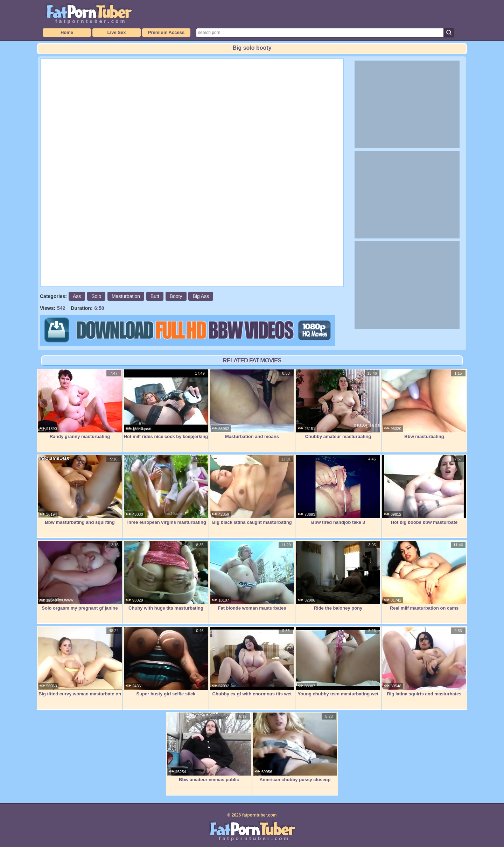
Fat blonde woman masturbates (252, 576)
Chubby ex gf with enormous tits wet (252, 661)
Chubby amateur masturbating (338, 404)
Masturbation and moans (252, 404)
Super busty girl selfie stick (166, 661)
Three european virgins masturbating (166, 490)
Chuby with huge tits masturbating (166, 576)
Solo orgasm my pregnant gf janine (80, 576)
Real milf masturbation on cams (424, 576)
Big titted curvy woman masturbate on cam (80, 665)
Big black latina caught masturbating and (252, 494)
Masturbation (126, 296)
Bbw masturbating (424, 404)
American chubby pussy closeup (295, 747)
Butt (155, 296)
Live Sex (117, 32)
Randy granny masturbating (80, 404)
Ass (77, 296)
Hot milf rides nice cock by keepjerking (166, 404)
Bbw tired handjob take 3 (338, 490)
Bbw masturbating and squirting (80, 490)
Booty (176, 296)
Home (67, 32)
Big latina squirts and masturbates (424, 661)
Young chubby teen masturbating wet (338, 661)
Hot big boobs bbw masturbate (424, 490)
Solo (96, 296)
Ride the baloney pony (338, 576)
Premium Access (166, 32)
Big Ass (201, 296)
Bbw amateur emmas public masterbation (209, 751)
